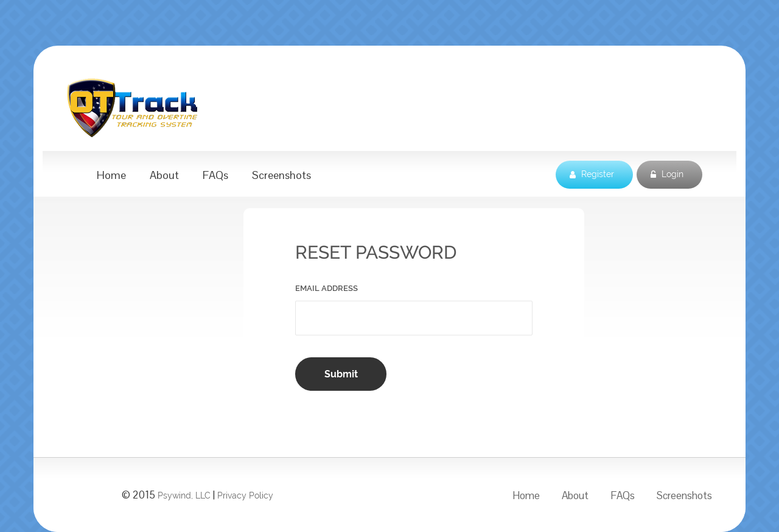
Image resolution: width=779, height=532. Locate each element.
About (164, 175)
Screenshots (281, 175)
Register (592, 175)
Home (111, 175)
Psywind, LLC (184, 495)
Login (667, 175)
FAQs (215, 175)
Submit (341, 374)
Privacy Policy (245, 495)
